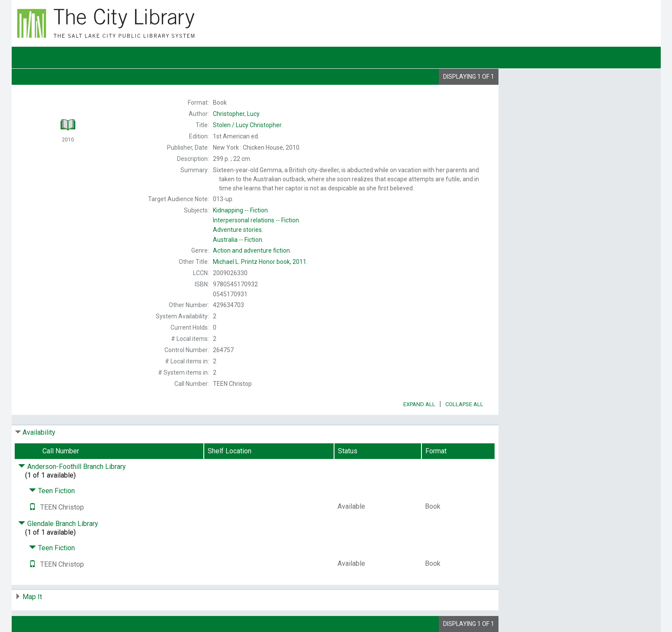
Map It (32, 597)
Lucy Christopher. (248, 125)
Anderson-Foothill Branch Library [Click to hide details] (72, 467)
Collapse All (464, 404)
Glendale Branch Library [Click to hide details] (58, 524)
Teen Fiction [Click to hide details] (52, 491)
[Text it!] (32, 507)
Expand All (419, 404)
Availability (39, 432)
